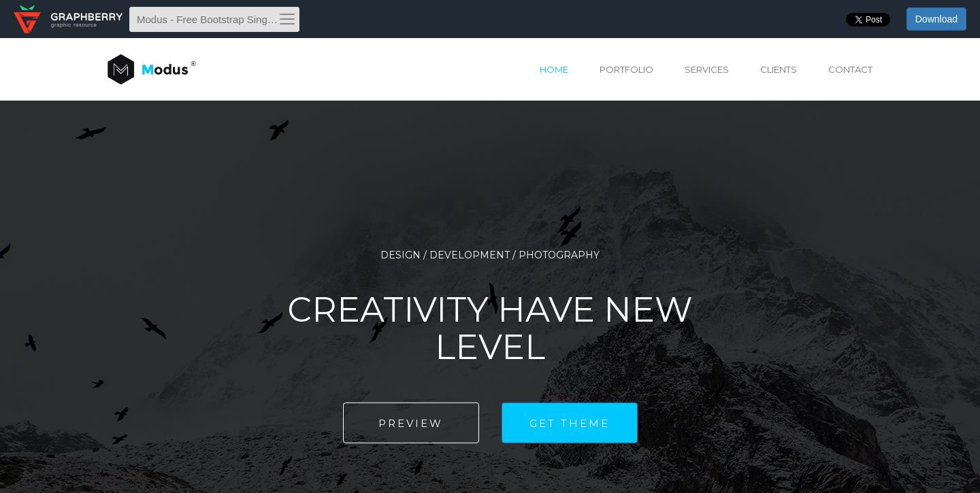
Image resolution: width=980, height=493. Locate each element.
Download (936, 19)
